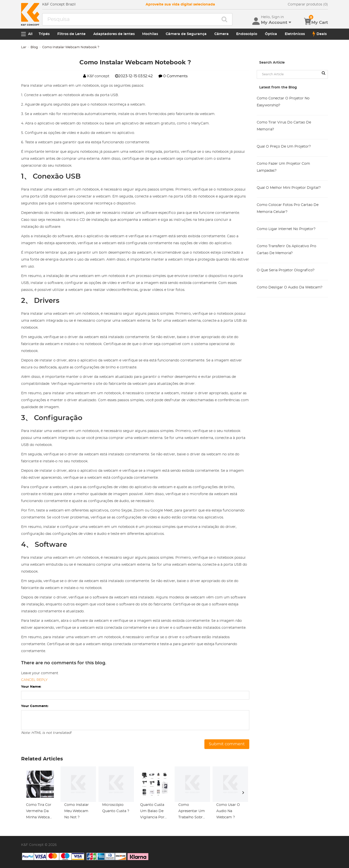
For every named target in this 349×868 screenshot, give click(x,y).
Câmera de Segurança (186, 34)
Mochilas (150, 34)
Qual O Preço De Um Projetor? (284, 147)
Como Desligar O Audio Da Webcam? (290, 287)
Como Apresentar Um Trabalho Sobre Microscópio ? (192, 812)
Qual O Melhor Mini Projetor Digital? (289, 188)
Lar (24, 47)
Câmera (222, 34)
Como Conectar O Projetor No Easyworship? (283, 102)
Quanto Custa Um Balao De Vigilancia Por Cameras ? (152, 812)
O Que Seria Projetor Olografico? (286, 270)
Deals (320, 34)
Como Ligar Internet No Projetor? (286, 229)
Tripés (44, 34)
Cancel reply (34, 680)
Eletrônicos (295, 34)
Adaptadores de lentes (114, 34)
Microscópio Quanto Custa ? (116, 808)
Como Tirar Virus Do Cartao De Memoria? (284, 126)
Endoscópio (247, 34)
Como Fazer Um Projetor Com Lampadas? (283, 167)
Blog (34, 47)
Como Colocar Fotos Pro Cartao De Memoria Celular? (288, 208)
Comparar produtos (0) (308, 4)
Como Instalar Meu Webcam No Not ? (77, 811)
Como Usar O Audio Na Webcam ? (228, 811)
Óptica (271, 34)
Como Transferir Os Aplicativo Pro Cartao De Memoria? (286, 250)
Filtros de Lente (71, 34)
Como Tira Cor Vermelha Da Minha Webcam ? (40, 812)
